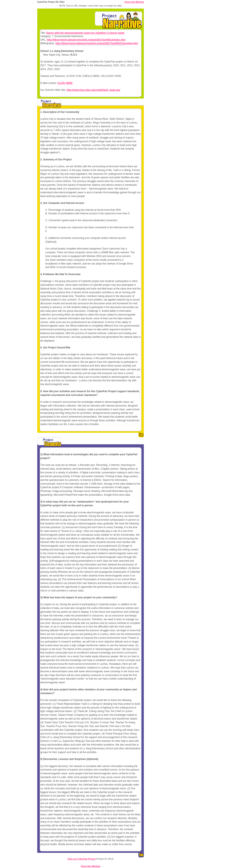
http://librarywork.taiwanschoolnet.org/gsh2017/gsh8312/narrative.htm (97, 43)
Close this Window (134, 2)
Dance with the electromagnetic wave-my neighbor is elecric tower (86, 33)
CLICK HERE (65, 83)
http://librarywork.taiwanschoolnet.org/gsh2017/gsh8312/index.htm (86, 40)
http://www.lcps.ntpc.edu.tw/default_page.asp (93, 90)
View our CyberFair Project (81, 859)
